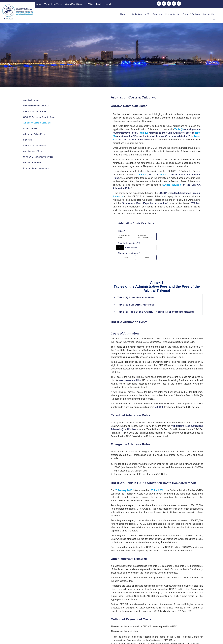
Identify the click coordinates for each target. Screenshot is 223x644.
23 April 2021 (105, 415)
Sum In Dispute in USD (81, 203)
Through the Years (128, 4)
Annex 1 (125, 126)
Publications (100, 4)
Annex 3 (152, 165)
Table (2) (122, 122)
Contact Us (202, 14)
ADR (141, 14)
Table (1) (69, 122)
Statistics (27, 139)
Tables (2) (175, 150)
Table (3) (178, 122)
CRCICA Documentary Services (34, 157)
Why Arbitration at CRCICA (36, 102)
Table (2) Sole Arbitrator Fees (82, 260)
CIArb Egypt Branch (150, 4)
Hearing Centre (166, 14)
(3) (186, 150)
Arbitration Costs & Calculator (37, 122)
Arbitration (130, 14)
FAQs (165, 4)
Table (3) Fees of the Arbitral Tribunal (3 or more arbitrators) (102, 267)
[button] (214, 14)
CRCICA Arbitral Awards (35, 145)
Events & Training (184, 14)
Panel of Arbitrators (32, 164)
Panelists (151, 14)
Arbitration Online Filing (34, 133)
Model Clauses (30, 128)
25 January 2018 (70, 415)
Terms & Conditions (103, 637)
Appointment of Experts (34, 150)
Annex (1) (195, 150)
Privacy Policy (122, 637)
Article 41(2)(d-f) (175, 157)
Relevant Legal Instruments (36, 170)
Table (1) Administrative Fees (82, 253)
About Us (117, 14)
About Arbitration (31, 96)
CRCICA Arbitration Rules (35, 108)
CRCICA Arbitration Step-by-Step (37, 115)
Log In (174, 4)
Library (113, 4)
